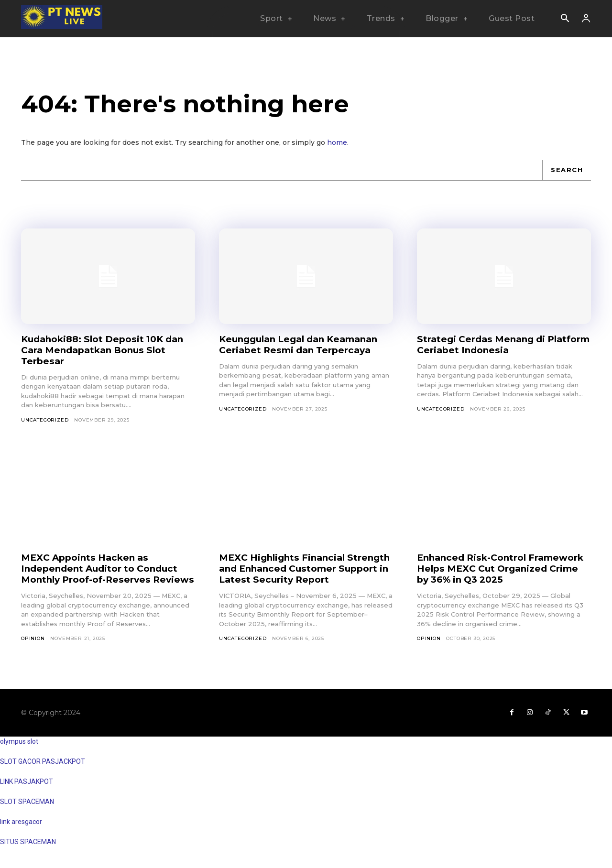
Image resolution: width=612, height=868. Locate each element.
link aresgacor (21, 833)
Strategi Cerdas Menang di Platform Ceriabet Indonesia (489, 344)
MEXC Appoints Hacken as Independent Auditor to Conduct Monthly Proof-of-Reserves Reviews (104, 574)
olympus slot (19, 752)
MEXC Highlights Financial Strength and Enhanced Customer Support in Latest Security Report (305, 568)
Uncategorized (45, 420)
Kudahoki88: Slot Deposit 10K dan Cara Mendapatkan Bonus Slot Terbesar (108, 350)
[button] (565, 19)
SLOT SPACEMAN (27, 813)
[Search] (567, 170)
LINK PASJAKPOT (27, 792)
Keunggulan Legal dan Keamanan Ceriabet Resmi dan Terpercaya (305, 344)
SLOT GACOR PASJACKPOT (43, 772)
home (337, 142)
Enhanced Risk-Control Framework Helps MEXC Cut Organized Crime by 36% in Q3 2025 (493, 574)
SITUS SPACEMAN (28, 853)
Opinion (33, 649)
